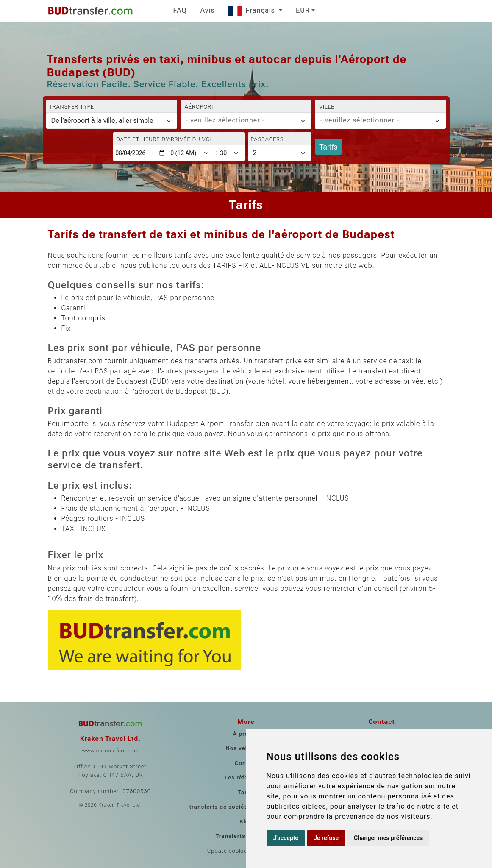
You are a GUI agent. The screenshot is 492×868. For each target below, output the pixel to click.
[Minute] (231, 153)
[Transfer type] (112, 121)
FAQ (180, 10)
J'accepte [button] (286, 838)
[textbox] (241, 120)
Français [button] (253, 10)
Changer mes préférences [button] (388, 838)
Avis (208, 10)
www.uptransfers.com (110, 751)
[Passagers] (280, 153)
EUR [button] (303, 10)
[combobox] (246, 121)
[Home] (90, 11)
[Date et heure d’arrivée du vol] (141, 153)
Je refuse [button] (326, 838)
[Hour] (192, 153)
